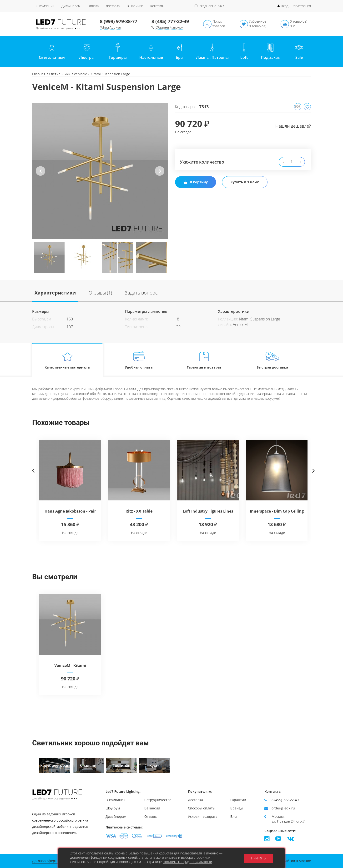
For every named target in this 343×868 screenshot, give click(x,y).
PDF (298, 107)
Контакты (157, 6)
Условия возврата (203, 816)
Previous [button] (40, 175)
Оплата (93, 6)
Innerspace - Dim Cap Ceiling (277, 511)
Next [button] (159, 175)
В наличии (135, 6)
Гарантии (238, 800)
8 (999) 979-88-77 (119, 21)
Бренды (237, 808)
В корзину (196, 182)
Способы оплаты (202, 808)
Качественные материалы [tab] (67, 360)
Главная (39, 74)
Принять (258, 858)
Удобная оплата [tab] (139, 360)
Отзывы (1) (100, 293)
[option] (100, 171)
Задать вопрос (141, 293)
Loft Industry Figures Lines (208, 511)
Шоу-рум (113, 808)
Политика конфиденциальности (187, 862)
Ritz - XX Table (139, 511)
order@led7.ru (283, 808)
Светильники (60, 74)
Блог (234, 816)
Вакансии (152, 808)
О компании (45, 6)
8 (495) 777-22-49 (170, 21)
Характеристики (55, 293)
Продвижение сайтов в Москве (285, 861)
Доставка (113, 6)
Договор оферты (46, 861)
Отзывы (151, 816)
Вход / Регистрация (296, 6)
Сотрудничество (158, 800)
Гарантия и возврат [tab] (204, 360)
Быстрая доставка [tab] (272, 360)
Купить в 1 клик (245, 182)
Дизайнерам (71, 6)
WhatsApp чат (111, 27)
